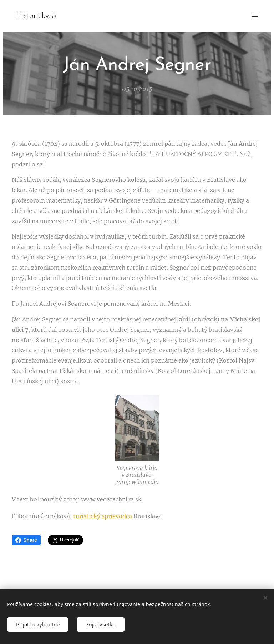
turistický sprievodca (103, 516)
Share (26, 540)
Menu (255, 16)
